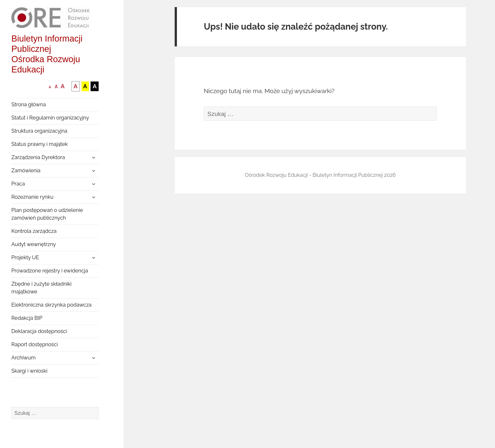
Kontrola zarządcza (34, 231)
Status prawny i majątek (39, 144)
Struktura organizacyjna (39, 131)
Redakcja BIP (27, 318)
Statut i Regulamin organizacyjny (50, 118)
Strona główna (29, 105)
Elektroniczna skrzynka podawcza (51, 305)
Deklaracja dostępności (39, 331)
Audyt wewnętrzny (34, 244)
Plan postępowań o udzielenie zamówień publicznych (47, 214)
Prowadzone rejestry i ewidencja (50, 271)
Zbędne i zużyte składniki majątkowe (41, 288)
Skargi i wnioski (29, 371)
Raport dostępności (34, 344)
